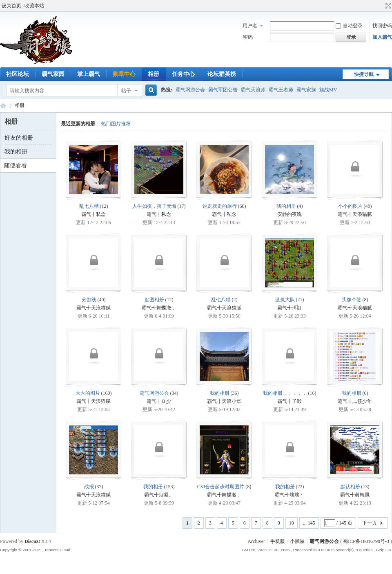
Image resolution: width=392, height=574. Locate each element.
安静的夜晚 (290, 214)
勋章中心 (124, 74)
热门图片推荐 (116, 124)
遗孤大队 (285, 300)
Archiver (256, 541)
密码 (248, 37)
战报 (89, 487)
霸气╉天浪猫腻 (355, 214)
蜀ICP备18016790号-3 (366, 541)
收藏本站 (34, 6)
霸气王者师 (281, 90)
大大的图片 (88, 393)
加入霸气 (382, 37)
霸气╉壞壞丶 (290, 495)
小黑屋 (297, 541)
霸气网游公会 (190, 90)
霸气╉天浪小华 (224, 401)
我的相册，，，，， (285, 393)
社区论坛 (18, 74)
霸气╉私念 (94, 214)
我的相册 (16, 152)
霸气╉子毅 (290, 401)
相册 (154, 74)
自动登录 (349, 26)
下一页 (370, 523)
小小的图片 (350, 206)
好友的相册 (19, 138)
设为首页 (11, 6)
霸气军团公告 (223, 90)
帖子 (126, 91)
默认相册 (350, 487)
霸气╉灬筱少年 (355, 401)
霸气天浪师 (253, 90)
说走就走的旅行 (220, 206)
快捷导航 (364, 74)
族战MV (328, 90)
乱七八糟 (89, 206)
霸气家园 (53, 74)
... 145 (309, 523)
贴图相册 (154, 300)
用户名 (250, 26)
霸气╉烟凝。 (159, 495)
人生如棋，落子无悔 (154, 206)
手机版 (278, 541)
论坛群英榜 (222, 74)
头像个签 (352, 300)
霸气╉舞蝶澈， (159, 308)
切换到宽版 (387, 6)
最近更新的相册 (78, 124)
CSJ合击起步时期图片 (221, 487)
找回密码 (382, 26)
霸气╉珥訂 (290, 308)
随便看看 (16, 166)
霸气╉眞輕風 (355, 495)
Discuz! (32, 541)
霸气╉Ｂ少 (159, 401)
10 (292, 523)
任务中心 (183, 74)
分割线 (89, 300)
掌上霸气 (89, 74)
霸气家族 (306, 90)
